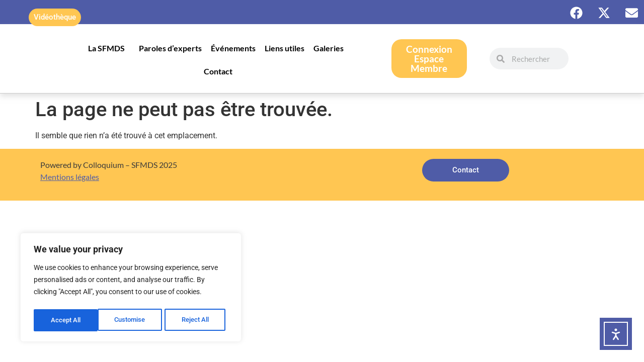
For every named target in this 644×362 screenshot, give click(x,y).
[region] (131, 289)
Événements (233, 48)
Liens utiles (285, 48)
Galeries (331, 48)
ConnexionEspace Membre (429, 59)
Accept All (197, 320)
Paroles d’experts (170, 48)
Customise (66, 320)
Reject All (132, 320)
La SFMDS (109, 48)
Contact (218, 71)
